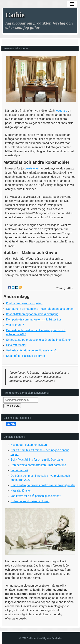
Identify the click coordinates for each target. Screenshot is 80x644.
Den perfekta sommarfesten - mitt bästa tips (34, 319)
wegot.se (61, 111)
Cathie (15, 15)
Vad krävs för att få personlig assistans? (31, 350)
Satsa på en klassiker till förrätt (26, 356)
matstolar (32, 168)
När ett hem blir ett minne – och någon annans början (40, 309)
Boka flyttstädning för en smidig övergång (32, 314)
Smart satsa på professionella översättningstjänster (38, 340)
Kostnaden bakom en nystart (24, 303)
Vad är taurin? (15, 325)
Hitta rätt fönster (16, 345)
